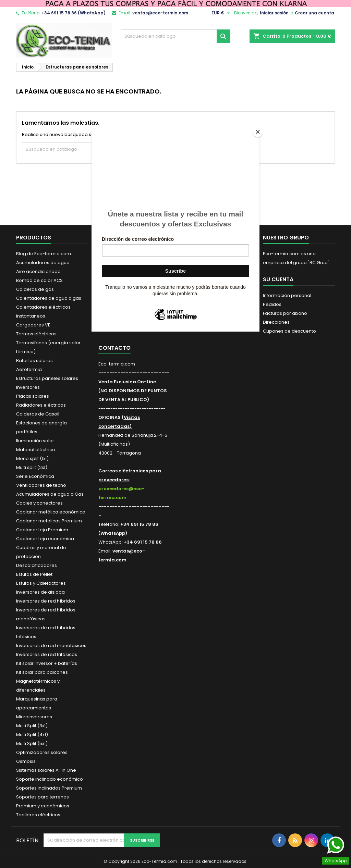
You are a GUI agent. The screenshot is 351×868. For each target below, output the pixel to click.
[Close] (258, 132)
